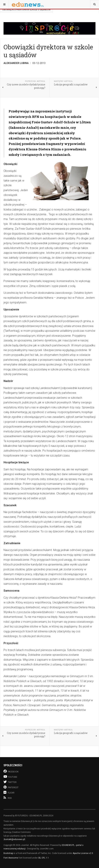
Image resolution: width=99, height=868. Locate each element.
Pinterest (11, 787)
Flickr (9, 792)
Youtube (10, 777)
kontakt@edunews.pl (14, 839)
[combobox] (95, 4)
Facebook (11, 771)
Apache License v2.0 (83, 853)
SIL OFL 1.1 (44, 858)
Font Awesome (11, 858)
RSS (8, 798)
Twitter (10, 782)
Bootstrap (8, 853)
